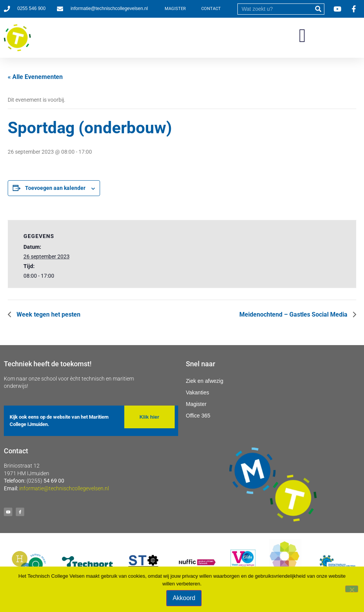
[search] (275, 9)
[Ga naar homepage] (17, 38)
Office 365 (198, 416)
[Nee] (352, 589)
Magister (196, 404)
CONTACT (211, 9)
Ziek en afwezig (205, 381)
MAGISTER (175, 9)
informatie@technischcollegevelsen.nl (64, 488)
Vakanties (197, 392)
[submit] (318, 9)
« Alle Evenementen (35, 77)
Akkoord (184, 598)
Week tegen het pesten (48, 314)
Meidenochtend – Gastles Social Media (294, 314)
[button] (302, 36)
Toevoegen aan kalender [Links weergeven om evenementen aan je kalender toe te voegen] (55, 188)
